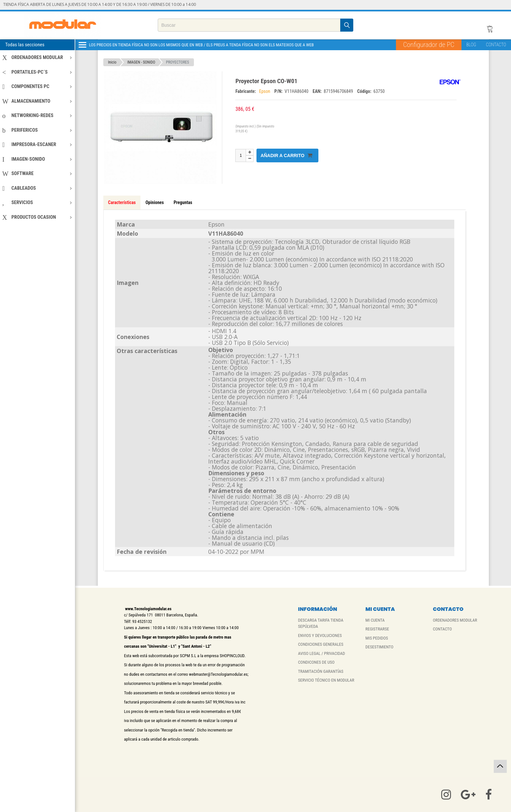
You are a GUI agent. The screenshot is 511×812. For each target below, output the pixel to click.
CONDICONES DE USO (316, 662)
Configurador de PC (429, 45)
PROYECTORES (177, 62)
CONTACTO (496, 45)
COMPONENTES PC (37, 86)
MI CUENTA (375, 620)
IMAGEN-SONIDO (37, 159)
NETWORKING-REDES (37, 115)
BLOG (471, 45)
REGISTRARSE (377, 629)
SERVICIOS (37, 202)
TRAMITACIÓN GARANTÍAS (321, 671)
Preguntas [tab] (183, 202)
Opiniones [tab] (154, 202)
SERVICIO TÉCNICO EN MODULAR (326, 680)
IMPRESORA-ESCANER (37, 144)
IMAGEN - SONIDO (141, 62)
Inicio (112, 62)
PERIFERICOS (37, 130)
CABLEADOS (37, 188)
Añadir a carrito (286, 155)
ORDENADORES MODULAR (37, 57)
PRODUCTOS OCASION (37, 217)
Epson (265, 91)
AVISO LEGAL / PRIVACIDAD (321, 653)
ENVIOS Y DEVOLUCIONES (320, 635)
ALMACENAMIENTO (37, 101)
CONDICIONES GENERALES (321, 644)
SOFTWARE (37, 173)
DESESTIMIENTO (379, 647)
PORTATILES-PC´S (37, 72)
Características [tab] (122, 202)
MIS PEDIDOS (377, 638)
